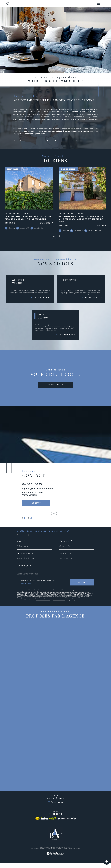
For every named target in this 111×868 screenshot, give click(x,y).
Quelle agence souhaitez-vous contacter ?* (43, 536)
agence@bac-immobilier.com (38, 493)
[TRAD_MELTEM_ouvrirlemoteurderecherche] (8, 4)
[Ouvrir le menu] (98, 4)
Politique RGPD (71, 854)
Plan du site (43, 854)
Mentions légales (52, 854)
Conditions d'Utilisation (59, 605)
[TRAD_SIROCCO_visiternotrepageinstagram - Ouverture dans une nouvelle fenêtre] (31, 523)
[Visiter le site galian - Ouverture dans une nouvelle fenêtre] (67, 824)
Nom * (21, 547)
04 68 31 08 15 (32, 488)
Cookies (78, 854)
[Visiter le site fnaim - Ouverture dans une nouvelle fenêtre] (37, 824)
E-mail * (65, 559)
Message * (24, 571)
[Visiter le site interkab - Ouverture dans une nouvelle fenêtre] (49, 824)
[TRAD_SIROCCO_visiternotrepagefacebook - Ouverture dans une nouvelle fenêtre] (25, 523)
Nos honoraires (35, 854)
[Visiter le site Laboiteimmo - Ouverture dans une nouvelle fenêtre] (55, 861)
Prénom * (66, 547)
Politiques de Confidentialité (43, 605)
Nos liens (64, 854)
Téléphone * (25, 559)
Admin (59, 854)
